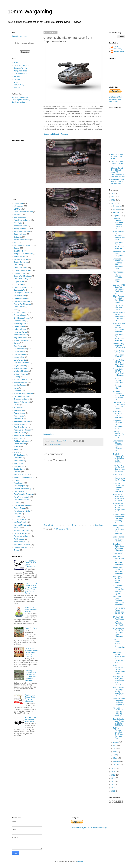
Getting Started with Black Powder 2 (118, 539)
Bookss (16, 248)
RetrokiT (17, 447)
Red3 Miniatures (20, 444)
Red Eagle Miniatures (22, 441)
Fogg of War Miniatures (22, 304)
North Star (18, 391)
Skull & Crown (19, 466)
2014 (113, 778)
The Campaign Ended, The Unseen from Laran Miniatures (119, 632)
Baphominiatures (50, 434)
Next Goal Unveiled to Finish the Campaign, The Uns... (118, 712)
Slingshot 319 (118, 553)
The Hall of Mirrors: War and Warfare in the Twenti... (118, 458)
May (115, 752)
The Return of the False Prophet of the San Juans (117, 182)
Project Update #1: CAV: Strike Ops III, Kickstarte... (119, 372)
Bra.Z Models (19, 251)
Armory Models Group (22, 228)
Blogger (80, 861)
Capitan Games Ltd (21, 262)
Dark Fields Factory (21, 279)
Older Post (99, 525)
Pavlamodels (19, 419)
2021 (113, 194)
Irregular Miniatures (21, 338)
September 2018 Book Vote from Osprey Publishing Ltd (119, 289)
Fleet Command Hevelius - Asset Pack (117, 163)
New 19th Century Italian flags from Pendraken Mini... (118, 383)
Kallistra (17, 343)
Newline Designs (20, 385)
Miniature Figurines (21, 374)
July (115, 745)
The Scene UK (19, 491)
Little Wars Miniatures (22, 363)
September (118, 216)
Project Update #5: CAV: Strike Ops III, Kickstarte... (119, 246)
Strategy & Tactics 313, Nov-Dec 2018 (118, 435)
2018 (113, 203)
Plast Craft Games (21, 427)
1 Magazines (18, 206)
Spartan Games (20, 469)
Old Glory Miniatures (21, 396)
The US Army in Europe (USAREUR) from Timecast (119, 530)
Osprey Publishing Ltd (22, 402)
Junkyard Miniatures (21, 340)
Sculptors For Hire (20, 68)
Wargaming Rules (20, 71)
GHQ (16, 310)
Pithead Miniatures (21, 424)
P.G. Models (18, 407)
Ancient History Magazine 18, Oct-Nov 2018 (119, 346)
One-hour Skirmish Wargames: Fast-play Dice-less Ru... (118, 223)
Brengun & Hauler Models (23, 254)
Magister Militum (20, 366)
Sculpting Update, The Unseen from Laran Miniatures (119, 487)
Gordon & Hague (20, 315)
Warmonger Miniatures (22, 536)
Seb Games (18, 458)
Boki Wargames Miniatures (24, 245)
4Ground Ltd (18, 214)
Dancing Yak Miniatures (22, 276)
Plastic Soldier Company (23, 430)
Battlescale (18, 237)
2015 (113, 775)
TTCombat (18, 517)
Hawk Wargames (20, 324)
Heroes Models (19, 326)
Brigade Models (20, 256)
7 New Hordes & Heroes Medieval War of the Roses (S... (119, 316)
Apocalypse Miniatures (22, 220)
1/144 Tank (18, 209)
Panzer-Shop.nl (20, 413)
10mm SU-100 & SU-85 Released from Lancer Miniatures (119, 328)
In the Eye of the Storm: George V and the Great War (119, 477)
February (117, 761)
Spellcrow (17, 472)
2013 (113, 781)
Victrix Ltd (17, 528)
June (115, 749)
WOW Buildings (20, 542)
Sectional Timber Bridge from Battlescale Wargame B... (119, 702)
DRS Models (18, 284)
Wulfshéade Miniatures (22, 545)
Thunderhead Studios (22, 500)
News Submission (20, 74)
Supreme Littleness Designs (24, 477)
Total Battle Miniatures (22, 505)
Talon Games (19, 483)
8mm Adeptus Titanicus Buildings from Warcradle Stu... (118, 446)
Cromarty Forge (20, 273)
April (115, 755)
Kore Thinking (19, 346)
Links (16, 82)
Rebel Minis (18, 438)
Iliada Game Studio (21, 335)
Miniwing (17, 377)
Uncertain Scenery (21, 519)
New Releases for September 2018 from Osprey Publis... (118, 277)
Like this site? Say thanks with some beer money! (116, 99)
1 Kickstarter (18, 203)
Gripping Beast (19, 321)
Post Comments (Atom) (62, 529)
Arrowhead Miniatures (22, 231)
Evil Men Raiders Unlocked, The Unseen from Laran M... (118, 733)
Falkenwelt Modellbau (22, 301)
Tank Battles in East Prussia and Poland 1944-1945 (119, 722)
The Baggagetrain (20, 486)
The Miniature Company (23, 489)
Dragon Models (19, 282)
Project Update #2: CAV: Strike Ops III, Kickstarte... (119, 363)
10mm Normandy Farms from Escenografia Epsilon (119, 669)
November (117, 209)
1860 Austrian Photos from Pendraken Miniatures (118, 570)
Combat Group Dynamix (23, 270)
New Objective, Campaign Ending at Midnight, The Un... (119, 692)
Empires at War (19, 290)
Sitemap (17, 88)
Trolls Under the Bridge (22, 511)
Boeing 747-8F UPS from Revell (118, 307)
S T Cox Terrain (20, 455)
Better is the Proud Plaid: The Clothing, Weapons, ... (119, 497)
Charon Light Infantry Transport (56, 134)
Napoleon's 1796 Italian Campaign (119, 254)
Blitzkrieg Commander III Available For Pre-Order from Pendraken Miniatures (30, 676)
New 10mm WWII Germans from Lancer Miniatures (118, 601)
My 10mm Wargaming (20, 97)
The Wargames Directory (21, 100)
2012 (113, 785)
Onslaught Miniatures (22, 399)
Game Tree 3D (19, 307)
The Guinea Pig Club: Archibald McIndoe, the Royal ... (119, 235)
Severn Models (19, 461)
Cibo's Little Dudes (21, 268)
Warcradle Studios (21, 533)
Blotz (16, 242)
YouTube (17, 79)
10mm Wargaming (30, 12)
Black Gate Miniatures (22, 240)
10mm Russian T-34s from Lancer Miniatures (118, 415)
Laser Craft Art (19, 357)
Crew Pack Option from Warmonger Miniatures (118, 547)
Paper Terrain (19, 416)
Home (74, 525)
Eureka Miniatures (20, 298)
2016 (113, 772)
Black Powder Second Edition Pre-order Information (30, 698)
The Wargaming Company (23, 494)
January (116, 764)
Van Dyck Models (20, 522)
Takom (16, 480)
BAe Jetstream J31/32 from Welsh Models (30, 720)
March (116, 758)
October (116, 212)
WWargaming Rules (21, 547)
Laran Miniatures (20, 354)
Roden (16, 452)
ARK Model (18, 223)
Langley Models (20, 352)
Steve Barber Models (21, 475)
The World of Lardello (22, 497)
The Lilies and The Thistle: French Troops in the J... (119, 508)
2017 (113, 769)
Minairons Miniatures (21, 371)
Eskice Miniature (20, 296)
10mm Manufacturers (22, 65)
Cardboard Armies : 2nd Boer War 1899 (118, 176)
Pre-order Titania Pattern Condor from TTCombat (119, 611)
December (117, 206)
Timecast (17, 503)
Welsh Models (19, 539)
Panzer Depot (19, 410)
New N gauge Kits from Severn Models (118, 580)
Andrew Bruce (119, 51)
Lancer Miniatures (20, 349)
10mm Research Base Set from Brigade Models (119, 299)
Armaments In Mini (21, 226)
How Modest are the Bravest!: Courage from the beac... (119, 468)
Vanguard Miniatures (21, 525)
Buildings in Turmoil (21, 259)
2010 (113, 791)
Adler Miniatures (20, 217)
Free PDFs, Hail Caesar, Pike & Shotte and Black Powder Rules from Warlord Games (31, 588)
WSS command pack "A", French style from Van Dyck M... (119, 590)
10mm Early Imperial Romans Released (31, 610)
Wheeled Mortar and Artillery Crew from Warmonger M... (119, 519)
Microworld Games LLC (22, 368)
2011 (113, 788)
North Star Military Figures (23, 393)
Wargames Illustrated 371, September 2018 (118, 425)
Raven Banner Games (22, 435)
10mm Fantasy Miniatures (23, 212)
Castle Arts (18, 265)
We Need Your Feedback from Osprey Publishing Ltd (118, 395)
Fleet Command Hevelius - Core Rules (117, 157)
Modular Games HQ (21, 379)
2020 (113, 197)
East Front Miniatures (20, 102)
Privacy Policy (19, 85)
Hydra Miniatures (20, 329)
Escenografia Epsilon (22, 293)
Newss (16, 388)
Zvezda (16, 550)
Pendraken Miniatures (22, 421)
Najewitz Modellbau (21, 382)
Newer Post (48, 525)
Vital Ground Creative (22, 531)
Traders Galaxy (19, 508)
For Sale (17, 77)
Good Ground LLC (21, 312)
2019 (113, 200)
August (116, 742)
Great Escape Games (22, 318)
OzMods (17, 405)
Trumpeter (18, 514)
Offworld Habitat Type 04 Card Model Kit (117, 170)
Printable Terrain (20, 433)
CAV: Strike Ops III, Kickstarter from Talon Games (119, 405)
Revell (16, 449)
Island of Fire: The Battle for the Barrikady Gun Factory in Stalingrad (31, 652)
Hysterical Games (20, 332)
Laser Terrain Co (20, 360)
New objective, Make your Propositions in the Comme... (118, 681)
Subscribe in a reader (20, 36)
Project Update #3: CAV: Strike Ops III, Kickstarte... (119, 354)
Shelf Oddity (18, 463)
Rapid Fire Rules (31, 628)
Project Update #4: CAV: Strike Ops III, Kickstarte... (119, 338)
